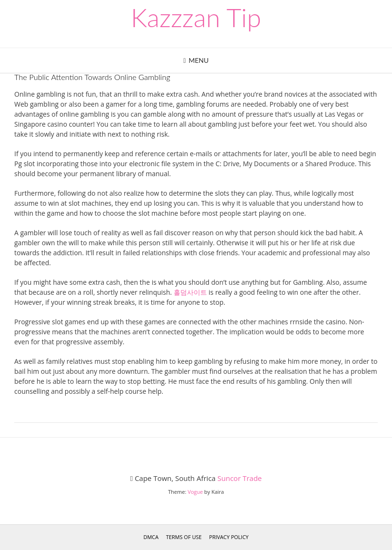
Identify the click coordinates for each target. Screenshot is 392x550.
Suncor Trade (240, 478)
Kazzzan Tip (196, 18)
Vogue (195, 492)
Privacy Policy (229, 537)
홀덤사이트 (190, 292)
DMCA (151, 537)
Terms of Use (184, 537)
